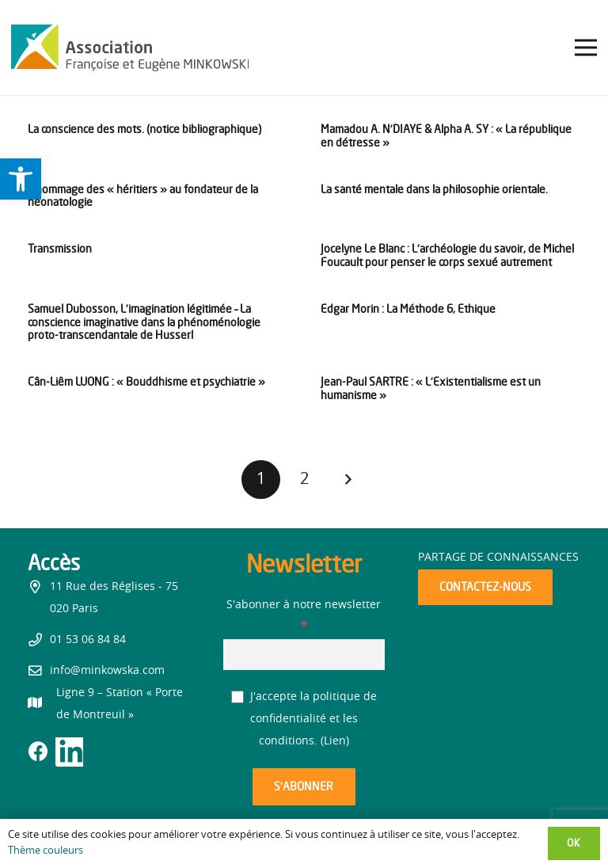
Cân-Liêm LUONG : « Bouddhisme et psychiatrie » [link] (146, 381)
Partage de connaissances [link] (498, 558)
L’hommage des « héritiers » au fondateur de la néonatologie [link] (143, 196)
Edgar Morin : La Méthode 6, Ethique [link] (408, 308)
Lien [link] (335, 741)
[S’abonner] (304, 787)
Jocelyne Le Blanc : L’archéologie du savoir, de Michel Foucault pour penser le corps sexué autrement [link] (447, 255)
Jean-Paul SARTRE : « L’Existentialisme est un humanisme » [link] (431, 388)
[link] (21, 179)
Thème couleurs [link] (46, 851)
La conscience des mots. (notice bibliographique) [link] (144, 129)
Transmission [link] (60, 248)
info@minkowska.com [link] (107, 671)
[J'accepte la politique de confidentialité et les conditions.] (238, 697)
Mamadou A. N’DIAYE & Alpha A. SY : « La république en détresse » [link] (446, 135)
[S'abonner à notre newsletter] (304, 655)
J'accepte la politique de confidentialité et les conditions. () (304, 719)
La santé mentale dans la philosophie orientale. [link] (434, 189)
